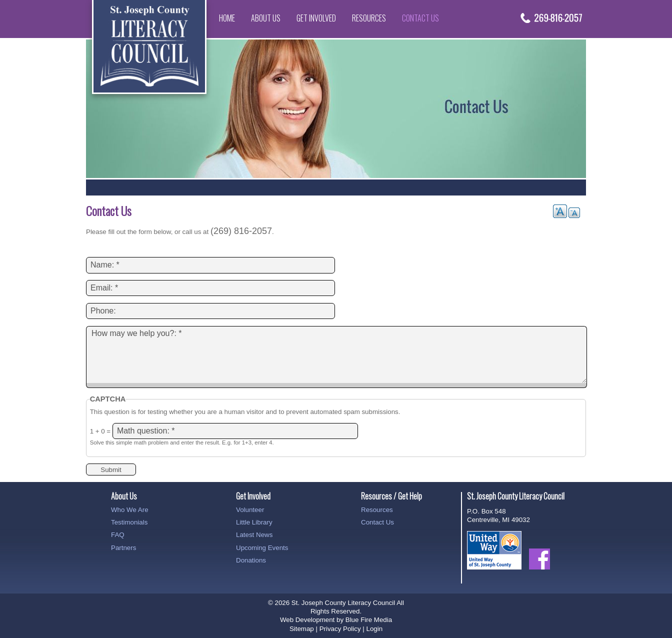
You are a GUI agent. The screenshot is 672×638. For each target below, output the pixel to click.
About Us (266, 18)
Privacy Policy (340, 629)
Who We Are (130, 510)
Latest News (254, 535)
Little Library (254, 522)
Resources (369, 18)
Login (374, 629)
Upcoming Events (262, 548)
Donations (251, 560)
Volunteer (250, 510)
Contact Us (420, 18)
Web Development (307, 620)
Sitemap (302, 629)
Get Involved (316, 18)
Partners (123, 548)
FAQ (118, 535)
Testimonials (129, 522)
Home (227, 18)
